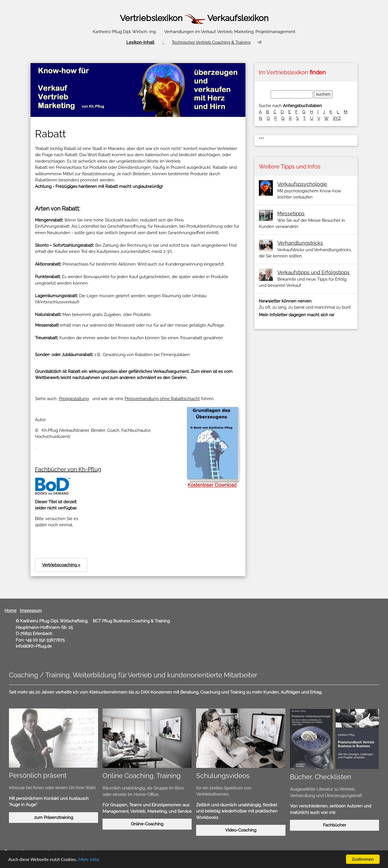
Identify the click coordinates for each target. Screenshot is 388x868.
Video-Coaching (241, 830)
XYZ (337, 118)
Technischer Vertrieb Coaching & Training (211, 42)
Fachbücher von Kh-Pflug (68, 469)
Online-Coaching (147, 824)
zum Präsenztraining (54, 818)
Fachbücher (334, 825)
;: (163, 42)
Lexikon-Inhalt (140, 42)
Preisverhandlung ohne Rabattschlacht (162, 399)
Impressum (31, 611)
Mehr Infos (89, 860)
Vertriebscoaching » (61, 565)
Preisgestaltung (74, 399)
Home (11, 611)
